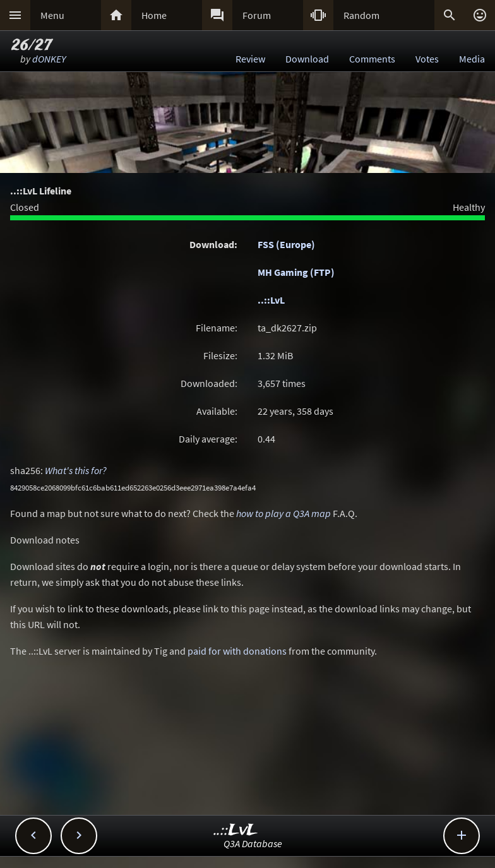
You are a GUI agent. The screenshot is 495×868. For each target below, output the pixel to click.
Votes (427, 59)
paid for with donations (237, 651)
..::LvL (271, 300)
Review (250, 59)
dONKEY (49, 59)
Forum (257, 15)
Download (307, 59)
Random (361, 15)
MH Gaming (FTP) (296, 272)
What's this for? (76, 470)
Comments (372, 59)
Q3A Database (253, 843)
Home (154, 15)
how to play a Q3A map (283, 513)
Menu (52, 15)
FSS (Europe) (286, 244)
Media (472, 59)
